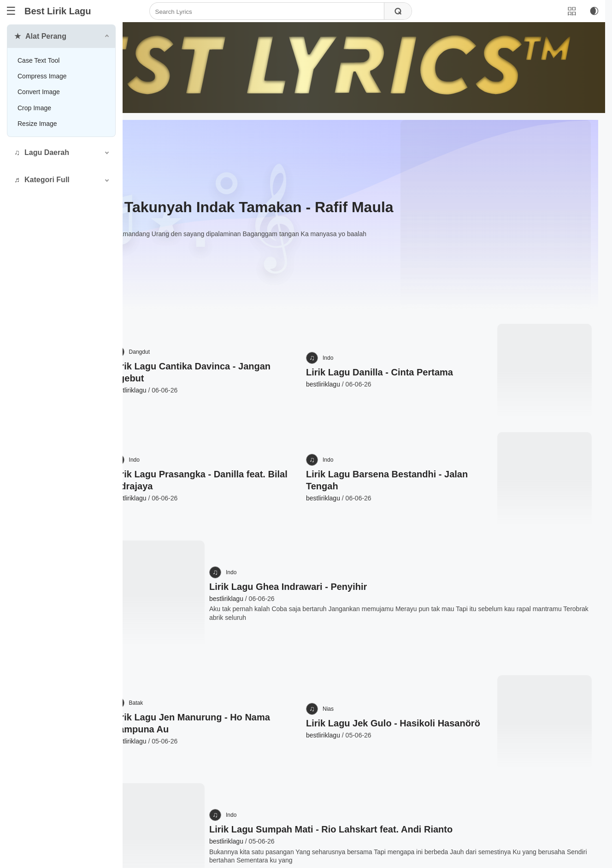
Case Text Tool (38, 60)
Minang (162, 149)
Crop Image (34, 108)
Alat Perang (46, 36)
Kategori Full (47, 180)
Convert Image (39, 92)
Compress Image (42, 76)
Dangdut (239, 310)
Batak (236, 616)
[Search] (328, 12)
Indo (397, 310)
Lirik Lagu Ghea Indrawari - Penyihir (370, 515)
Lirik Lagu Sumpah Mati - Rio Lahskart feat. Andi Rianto (413, 728)
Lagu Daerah (47, 152)
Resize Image (37, 124)
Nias (397, 616)
